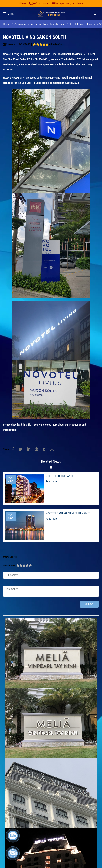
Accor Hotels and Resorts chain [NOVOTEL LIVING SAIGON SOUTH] (48, 24)
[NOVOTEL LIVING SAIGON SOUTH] (51, 14)
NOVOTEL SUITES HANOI (59, 476)
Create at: (10, 45)
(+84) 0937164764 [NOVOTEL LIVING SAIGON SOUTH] (39, 3)
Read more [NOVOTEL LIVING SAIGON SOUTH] (52, 482)
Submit (89, 604)
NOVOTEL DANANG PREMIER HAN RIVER (68, 513)
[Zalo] (54, 449)
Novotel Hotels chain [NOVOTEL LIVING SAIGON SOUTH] (81, 24)
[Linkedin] (29, 449)
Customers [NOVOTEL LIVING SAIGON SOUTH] (20, 24)
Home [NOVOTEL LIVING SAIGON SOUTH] (6, 24)
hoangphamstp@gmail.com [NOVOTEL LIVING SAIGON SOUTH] (67, 3)
